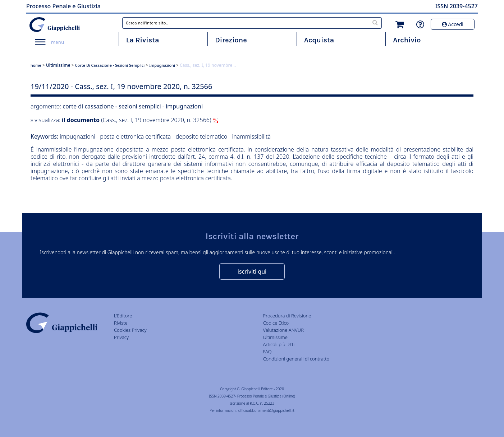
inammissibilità (252, 136)
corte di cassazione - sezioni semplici (110, 65)
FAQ (267, 352)
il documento (81, 120)
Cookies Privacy (130, 330)
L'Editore (123, 316)
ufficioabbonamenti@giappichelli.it (266, 410)
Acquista (319, 40)
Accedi (453, 24)
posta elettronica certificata (135, 136)
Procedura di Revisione (287, 316)
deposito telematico (202, 136)
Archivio (407, 40)
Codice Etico (276, 323)
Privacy (121, 337)
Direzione (231, 40)
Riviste (121, 323)
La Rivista (143, 40)
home (36, 65)
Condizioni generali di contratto (296, 359)
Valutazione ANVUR (283, 330)
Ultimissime (58, 65)
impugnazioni (162, 65)
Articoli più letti (279, 344)
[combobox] (252, 23)
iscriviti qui (252, 271)
